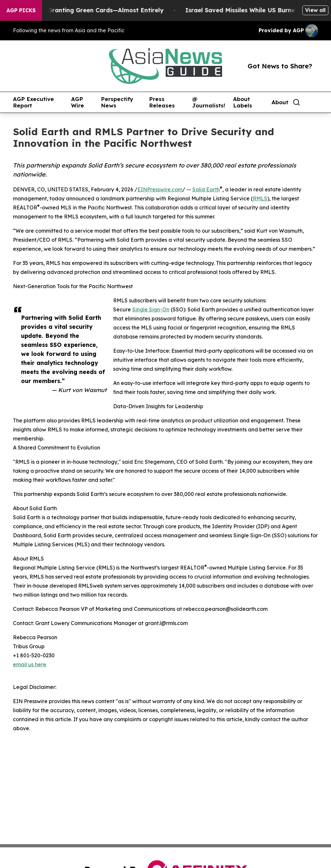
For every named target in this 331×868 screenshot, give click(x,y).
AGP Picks (21, 10)
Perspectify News (117, 102)
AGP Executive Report (33, 102)
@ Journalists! (209, 102)
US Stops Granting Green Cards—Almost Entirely (95, 10)
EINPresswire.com (160, 189)
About (280, 102)
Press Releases (162, 102)
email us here (30, 664)
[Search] (296, 102)
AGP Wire (78, 102)
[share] (314, 102)
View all (315, 10)
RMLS (260, 198)
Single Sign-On (151, 309)
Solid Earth (206, 189)
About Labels (243, 102)
